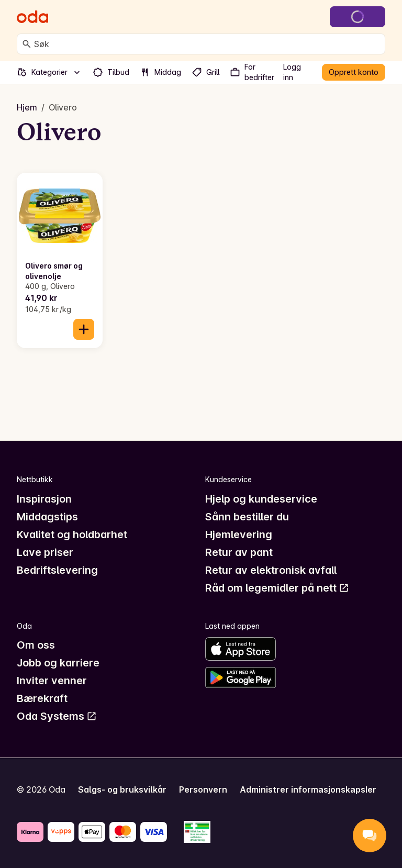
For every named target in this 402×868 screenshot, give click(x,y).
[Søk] (27, 44)
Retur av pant (239, 552)
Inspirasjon (44, 499)
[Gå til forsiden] (32, 17)
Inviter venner (52, 681)
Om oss (36, 645)
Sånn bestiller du (247, 517)
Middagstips (47, 517)
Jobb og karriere (58, 663)
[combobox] (207, 44)
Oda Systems (57, 716)
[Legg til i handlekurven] (84, 329)
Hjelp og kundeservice (261, 499)
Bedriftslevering (57, 570)
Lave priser (45, 552)
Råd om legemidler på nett (277, 588)
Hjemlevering (239, 535)
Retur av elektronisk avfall (271, 570)
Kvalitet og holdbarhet (72, 535)
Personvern (203, 789)
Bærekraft (42, 698)
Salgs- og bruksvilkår (122, 789)
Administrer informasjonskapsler (308, 789)
